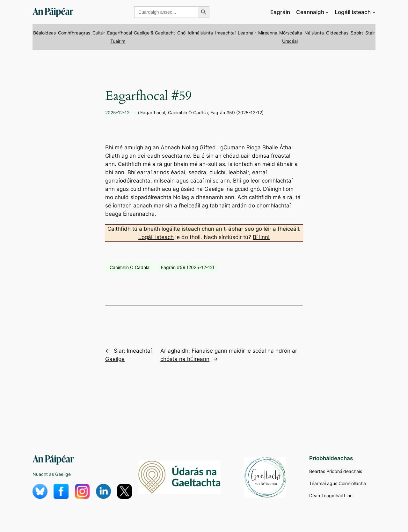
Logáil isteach (156, 237)
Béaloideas (44, 33)
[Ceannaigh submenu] (327, 12)
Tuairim (118, 41)
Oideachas (337, 33)
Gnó (181, 33)
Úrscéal (290, 41)
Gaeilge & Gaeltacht (154, 33)
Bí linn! (261, 237)
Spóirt (357, 33)
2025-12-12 (117, 112)
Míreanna (268, 33)
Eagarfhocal (120, 33)
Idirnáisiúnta (200, 33)
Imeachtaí (225, 33)
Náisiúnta (314, 33)
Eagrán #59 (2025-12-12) (237, 112)
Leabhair (247, 33)
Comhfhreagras (74, 33)
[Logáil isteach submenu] (374, 12)
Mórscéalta (291, 33)
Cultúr (99, 33)
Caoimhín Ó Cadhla (188, 112)
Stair (370, 33)
